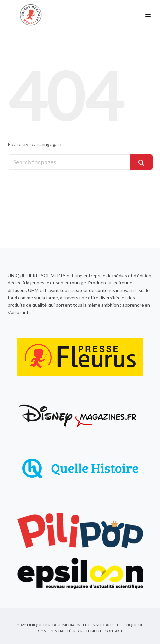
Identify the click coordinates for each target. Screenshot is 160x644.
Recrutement (87, 631)
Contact (113, 631)
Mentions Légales (96, 625)
